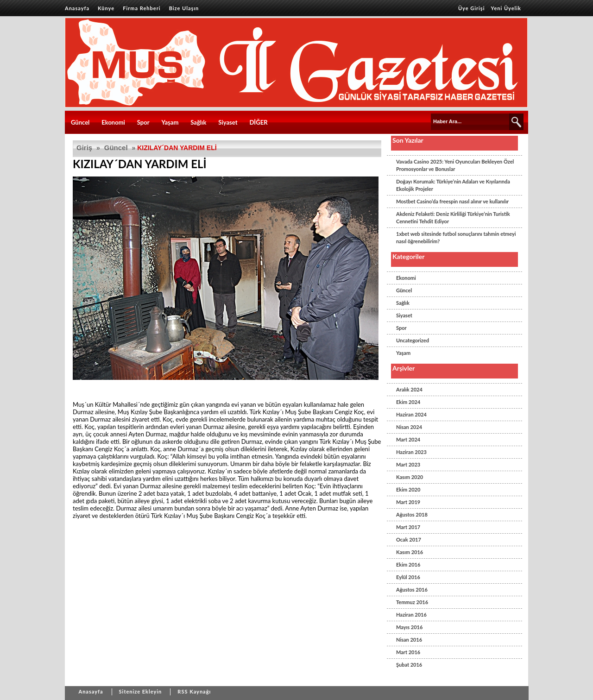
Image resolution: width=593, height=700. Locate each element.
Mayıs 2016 (409, 627)
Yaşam (170, 122)
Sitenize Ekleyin (141, 691)
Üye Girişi (472, 8)
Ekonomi (113, 122)
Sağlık (198, 122)
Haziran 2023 (411, 452)
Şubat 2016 (409, 665)
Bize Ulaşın (184, 8)
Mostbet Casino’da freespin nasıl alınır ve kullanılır (452, 201)
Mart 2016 (408, 652)
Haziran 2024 (411, 414)
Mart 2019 (408, 502)
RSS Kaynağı (194, 691)
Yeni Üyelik (506, 8)
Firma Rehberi (142, 8)
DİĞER (258, 122)
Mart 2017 (408, 527)
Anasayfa (77, 8)
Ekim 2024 (408, 402)
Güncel (80, 122)
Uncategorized (413, 340)
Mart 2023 (408, 464)
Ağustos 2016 (412, 590)
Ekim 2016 (408, 564)
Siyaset (228, 122)
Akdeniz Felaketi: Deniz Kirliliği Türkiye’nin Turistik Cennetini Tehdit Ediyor (453, 218)
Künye (106, 8)
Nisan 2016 (409, 640)
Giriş (84, 148)
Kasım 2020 (410, 477)
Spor (143, 122)
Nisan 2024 (409, 427)
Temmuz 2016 (412, 602)
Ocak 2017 (409, 539)
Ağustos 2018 (412, 514)
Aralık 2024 (409, 389)
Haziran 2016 (411, 615)
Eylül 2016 (408, 577)
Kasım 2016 (410, 552)
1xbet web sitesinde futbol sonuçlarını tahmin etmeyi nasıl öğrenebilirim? (456, 237)
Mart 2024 (408, 439)
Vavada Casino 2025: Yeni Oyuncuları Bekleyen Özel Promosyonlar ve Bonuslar (455, 165)
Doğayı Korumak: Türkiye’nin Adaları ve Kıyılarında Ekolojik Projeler (453, 185)
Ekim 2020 (408, 489)
